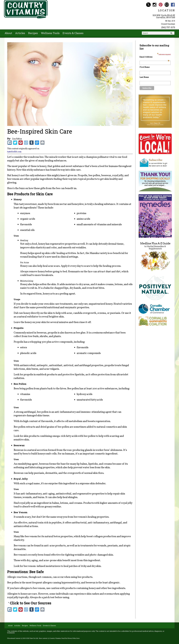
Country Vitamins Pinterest (161, 5)
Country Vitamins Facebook (173, 5)
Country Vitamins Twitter (148, 5)
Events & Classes (73, 33)
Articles (20, 33)
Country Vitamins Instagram (155, 5)
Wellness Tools (50, 33)
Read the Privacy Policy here (71, 638)
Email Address (154, 57)
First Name (145, 67)
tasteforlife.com (14, 152)
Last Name (144, 77)
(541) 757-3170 (168, 27)
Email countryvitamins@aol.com (167, 5)
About (8, 33)
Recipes (33, 33)
